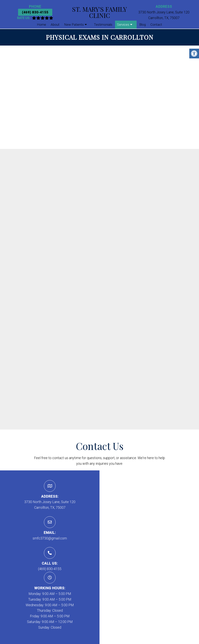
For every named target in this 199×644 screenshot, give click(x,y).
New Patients (74, 25)
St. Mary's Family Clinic (99, 12)
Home (41, 25)
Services (123, 25)
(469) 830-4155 (35, 12)
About (55, 25)
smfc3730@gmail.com (50, 538)
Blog (143, 25)
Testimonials (103, 25)
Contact (156, 25)
